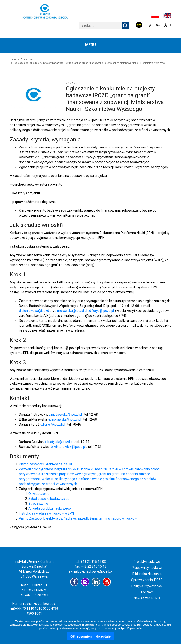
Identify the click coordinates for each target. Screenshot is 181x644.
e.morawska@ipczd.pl (71, 311)
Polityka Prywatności (147, 586)
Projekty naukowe (147, 562)
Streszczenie (38, 504)
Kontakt (147, 592)
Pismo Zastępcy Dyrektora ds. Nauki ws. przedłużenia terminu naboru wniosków (78, 518)
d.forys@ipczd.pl (102, 311)
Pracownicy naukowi (147, 568)
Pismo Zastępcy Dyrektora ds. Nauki (45, 464)
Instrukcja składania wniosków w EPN (46, 513)
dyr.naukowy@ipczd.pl (96, 571)
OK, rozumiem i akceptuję (90, 636)
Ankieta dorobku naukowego (50, 508)
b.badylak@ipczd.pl (59, 442)
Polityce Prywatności (129, 628)
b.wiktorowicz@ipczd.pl (69, 447)
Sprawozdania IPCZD (147, 580)
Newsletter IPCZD (147, 598)
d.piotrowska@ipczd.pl (36, 311)
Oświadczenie (39, 494)
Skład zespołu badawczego (49, 499)
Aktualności (27, 60)
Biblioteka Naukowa (147, 574)
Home (13, 60)
